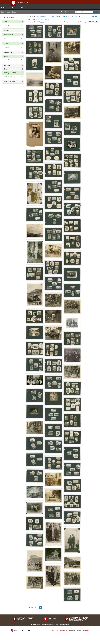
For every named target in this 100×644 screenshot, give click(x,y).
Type (5, 22)
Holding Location (10, 73)
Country (7, 69)
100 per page (83, 22)
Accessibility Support (36, 625)
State (6, 56)
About (8, 12)
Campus (7, 65)
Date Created (8, 34)
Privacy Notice (62, 630)
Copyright (68, 630)
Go (95, 12)
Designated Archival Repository (48, 625)
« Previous (30, 608)
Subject (6, 31)
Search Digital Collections (68, 12)
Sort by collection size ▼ (71, 22)
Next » (42, 22)
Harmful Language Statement (62, 625)
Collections (8, 53)
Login (97, 8)
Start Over (94, 17)
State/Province (9, 82)
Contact (14, 12)
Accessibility (55, 630)
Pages (6, 44)
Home (3, 12)
